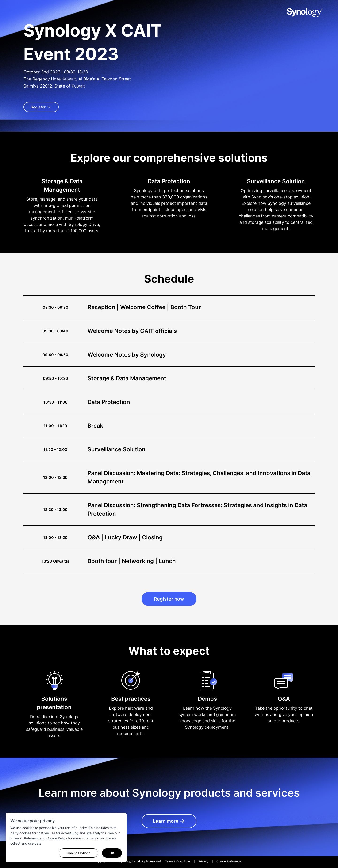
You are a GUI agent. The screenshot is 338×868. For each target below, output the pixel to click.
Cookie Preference (229, 861)
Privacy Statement (25, 838)
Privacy (203, 861)
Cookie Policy (57, 838)
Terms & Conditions (178, 861)
